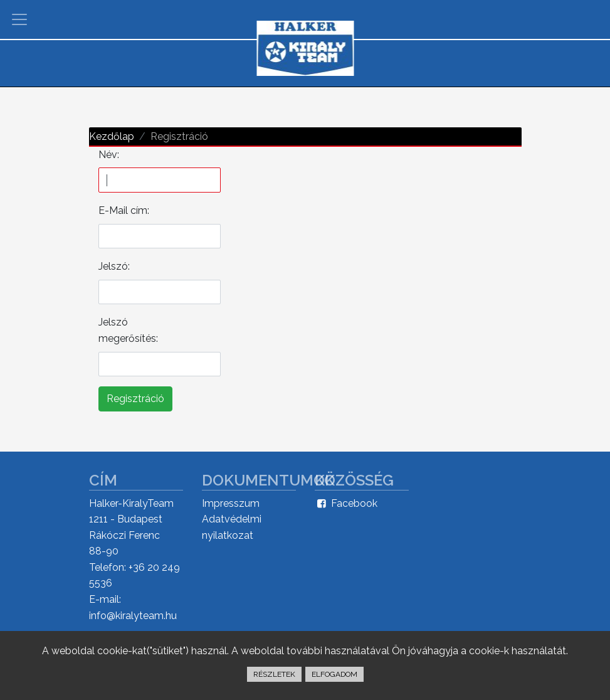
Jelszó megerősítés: (128, 330)
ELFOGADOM (334, 674)
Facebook (346, 503)
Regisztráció (135, 399)
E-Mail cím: (124, 210)
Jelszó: (114, 266)
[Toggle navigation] (19, 19)
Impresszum (231, 503)
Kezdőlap (112, 136)
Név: (109, 155)
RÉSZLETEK (274, 674)
